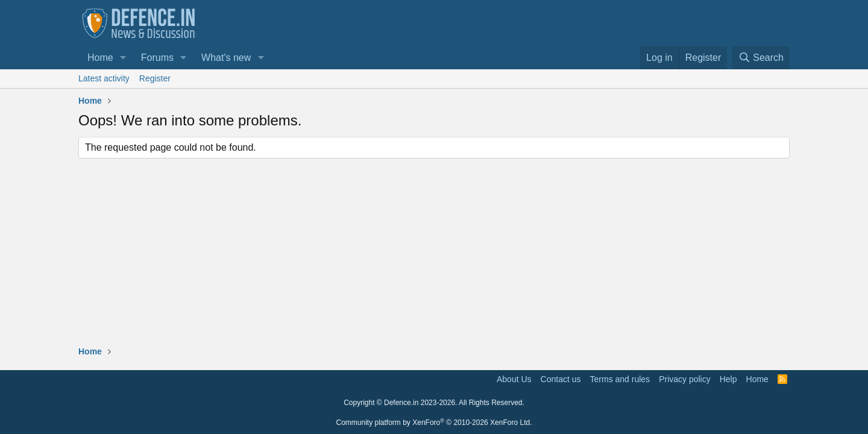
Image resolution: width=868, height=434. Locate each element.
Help (728, 379)
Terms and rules (620, 379)
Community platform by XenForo (434, 423)
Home (100, 58)
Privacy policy (685, 379)
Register (155, 78)
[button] (123, 58)
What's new (226, 58)
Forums (157, 58)
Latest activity (104, 78)
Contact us (561, 379)
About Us (514, 379)
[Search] (761, 58)
